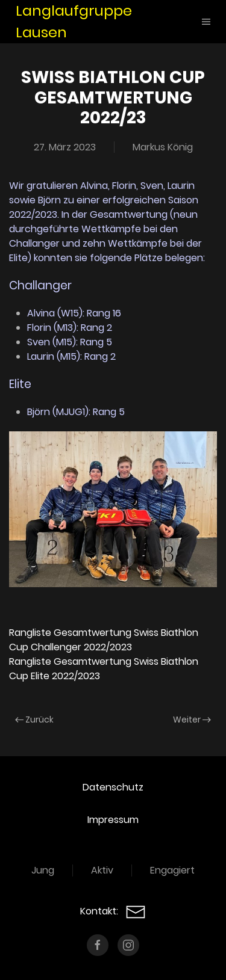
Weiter (192, 720)
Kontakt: (113, 911)
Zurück (34, 720)
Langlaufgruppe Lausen (74, 21)
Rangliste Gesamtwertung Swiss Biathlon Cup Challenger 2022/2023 (104, 640)
